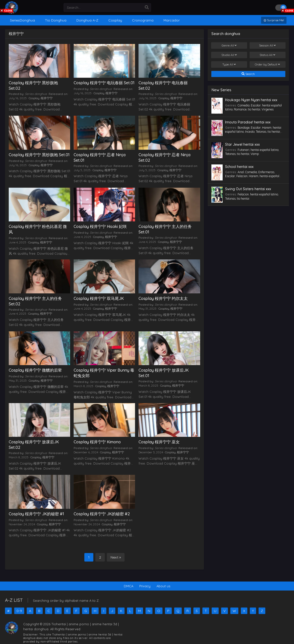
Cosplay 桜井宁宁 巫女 (159, 442)
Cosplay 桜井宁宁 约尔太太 (163, 298)
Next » (116, 557)
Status (267, 55)
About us (163, 586)
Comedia (244, 105)
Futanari (243, 150)
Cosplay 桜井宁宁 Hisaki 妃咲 (100, 226)
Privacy (145, 586)
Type (229, 64)
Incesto (250, 132)
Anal (241, 172)
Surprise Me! (274, 20)
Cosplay (34, 98)
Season (267, 45)
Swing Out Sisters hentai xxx (248, 189)
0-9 (19, 611)
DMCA (129, 586)
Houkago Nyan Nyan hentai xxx (251, 100)
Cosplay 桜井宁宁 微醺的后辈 (35, 370)
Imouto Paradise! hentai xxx (248, 122)
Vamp (255, 154)
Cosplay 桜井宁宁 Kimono (97, 442)
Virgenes (268, 109)
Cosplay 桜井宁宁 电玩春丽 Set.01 (104, 83)
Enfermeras (266, 172)
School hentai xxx (239, 167)
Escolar (256, 105)
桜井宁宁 (47, 98)
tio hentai (254, 109)
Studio (229, 55)
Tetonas (261, 132)
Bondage (244, 128)
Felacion (242, 176)
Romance (240, 109)
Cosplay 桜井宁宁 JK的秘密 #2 (102, 514)
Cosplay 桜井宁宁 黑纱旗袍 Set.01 (39, 155)
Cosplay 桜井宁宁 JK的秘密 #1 (36, 514)
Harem (267, 128)
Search (248, 74)
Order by (267, 64)
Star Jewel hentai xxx (242, 144)
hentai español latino (265, 150)
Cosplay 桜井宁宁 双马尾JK (99, 298)
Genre (229, 45)
